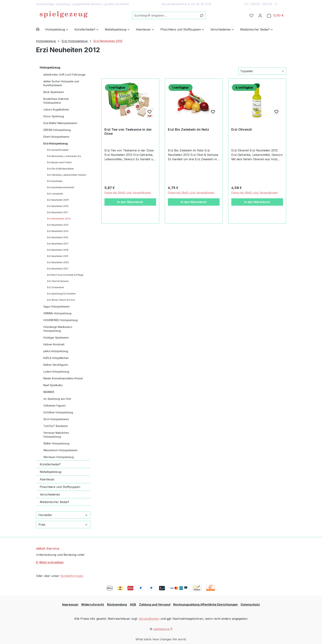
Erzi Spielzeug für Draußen (61, 294)
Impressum (70, 604)
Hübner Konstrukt (54, 344)
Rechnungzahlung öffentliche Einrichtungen (206, 604)
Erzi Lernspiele (55, 194)
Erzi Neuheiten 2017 (58, 244)
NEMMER (49, 392)
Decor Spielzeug (54, 116)
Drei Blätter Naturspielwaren (60, 123)
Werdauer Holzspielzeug (59, 457)
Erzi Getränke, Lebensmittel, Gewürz (67, 175)
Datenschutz (250, 604)
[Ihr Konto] (260, 15)
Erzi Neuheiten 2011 (57, 212)
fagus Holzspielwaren (57, 306)
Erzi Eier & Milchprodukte (60, 169)
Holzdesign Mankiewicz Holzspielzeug (58, 329)
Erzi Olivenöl (242, 129)
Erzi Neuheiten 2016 (58, 237)
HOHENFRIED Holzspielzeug (61, 320)
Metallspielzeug (50, 472)
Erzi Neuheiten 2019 (58, 256)
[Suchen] (201, 15)
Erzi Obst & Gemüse (58, 281)
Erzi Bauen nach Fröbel (59, 162)
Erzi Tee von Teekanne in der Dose (128, 132)
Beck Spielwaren (54, 92)
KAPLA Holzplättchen (56, 358)
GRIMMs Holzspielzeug (57, 313)
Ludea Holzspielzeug (56, 372)
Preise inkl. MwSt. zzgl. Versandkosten (128, 193)
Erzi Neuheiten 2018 (58, 250)
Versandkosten (149, 619)
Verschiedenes (50, 494)
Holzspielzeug (50, 67)
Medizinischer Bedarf (54, 502)
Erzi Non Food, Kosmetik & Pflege (65, 275)
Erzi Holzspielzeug (56, 143)
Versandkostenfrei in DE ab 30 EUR (186, 4)
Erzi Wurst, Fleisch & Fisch (61, 300)
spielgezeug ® (163, 629)
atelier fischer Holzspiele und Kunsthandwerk (61, 83)
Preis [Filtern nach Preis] (63, 525)
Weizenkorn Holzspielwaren (61, 450)
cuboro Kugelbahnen (56, 109)
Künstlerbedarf (50, 464)
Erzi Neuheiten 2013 (58, 225)
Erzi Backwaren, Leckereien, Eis (64, 156)
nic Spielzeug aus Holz (57, 399)
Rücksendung (117, 604)
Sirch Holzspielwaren (56, 419)
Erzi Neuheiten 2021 (58, 269)
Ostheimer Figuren (55, 406)
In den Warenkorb (130, 202)
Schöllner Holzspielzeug (58, 412)
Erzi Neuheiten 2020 (58, 262)
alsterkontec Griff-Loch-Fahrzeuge (64, 75)
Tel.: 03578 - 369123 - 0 (260, 4)
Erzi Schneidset (55, 287)
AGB (133, 604)
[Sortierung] (262, 71)
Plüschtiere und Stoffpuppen (60, 487)
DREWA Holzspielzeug (57, 130)
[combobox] (165, 15)
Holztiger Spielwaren (56, 338)
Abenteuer (47, 479)
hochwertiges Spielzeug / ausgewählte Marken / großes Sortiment (82, 4)
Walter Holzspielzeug (56, 443)
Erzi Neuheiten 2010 (58, 206)
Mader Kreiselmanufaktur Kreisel (63, 378)
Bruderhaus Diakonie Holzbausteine (56, 101)
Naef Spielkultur (53, 385)
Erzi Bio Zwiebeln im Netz (188, 129)
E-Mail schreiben (50, 562)
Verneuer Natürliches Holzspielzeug (56, 435)
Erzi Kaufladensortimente (61, 187)
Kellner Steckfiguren (56, 365)
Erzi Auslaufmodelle (58, 150)
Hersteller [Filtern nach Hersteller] (63, 515)
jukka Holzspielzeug (56, 351)
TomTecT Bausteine (56, 426)
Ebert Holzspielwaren (56, 137)
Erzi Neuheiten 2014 (58, 231)
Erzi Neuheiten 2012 (59, 219)
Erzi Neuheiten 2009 (58, 200)
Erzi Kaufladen (55, 181)
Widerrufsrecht (93, 604)
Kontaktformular (72, 576)
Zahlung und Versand (155, 604)
